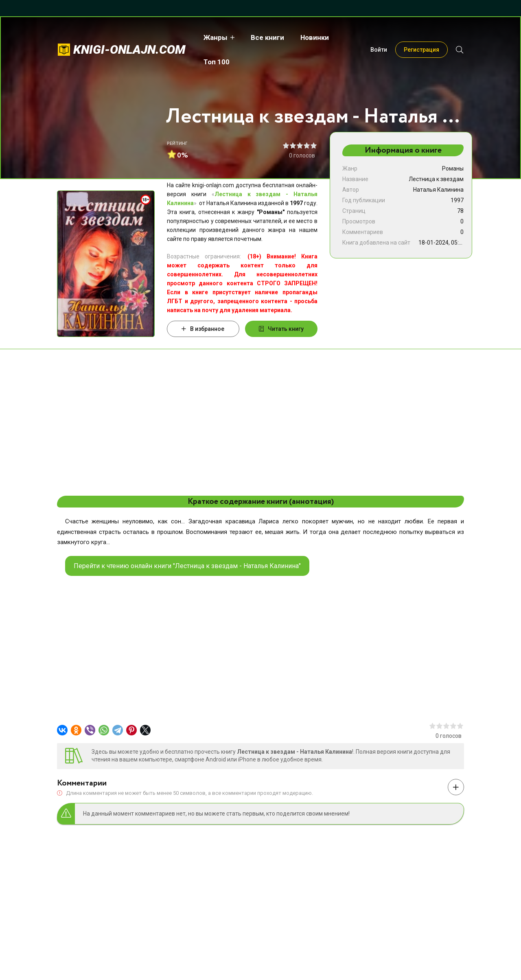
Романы (453, 168)
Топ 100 (357, 37)
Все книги (266, 37)
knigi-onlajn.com (129, 37)
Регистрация (421, 37)
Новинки (313, 37)
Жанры (214, 37)
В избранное (203, 329)
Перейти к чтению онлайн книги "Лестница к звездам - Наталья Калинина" (187, 566)
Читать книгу (281, 329)
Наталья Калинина (438, 190)
